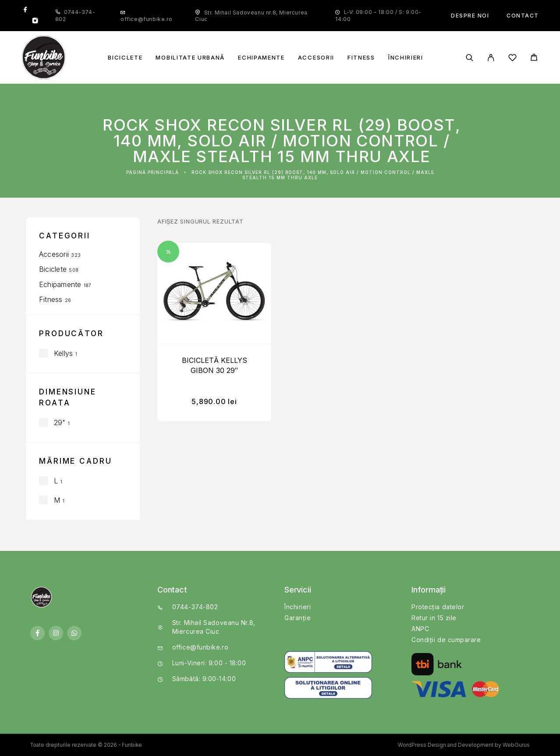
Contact (523, 16)
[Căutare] (470, 58)
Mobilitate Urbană (190, 58)
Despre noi (470, 16)
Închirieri (406, 58)
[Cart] (534, 59)
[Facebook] (25, 10)
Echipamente (261, 58)
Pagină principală (152, 172)
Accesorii (316, 58)
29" (60, 422)
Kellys (63, 353)
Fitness (361, 58)
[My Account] (491, 58)
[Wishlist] (512, 59)
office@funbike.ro (146, 19)
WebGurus (516, 745)
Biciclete (125, 58)
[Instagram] (35, 21)
